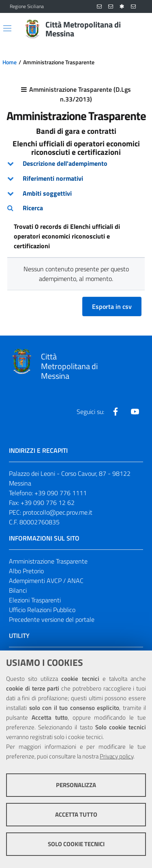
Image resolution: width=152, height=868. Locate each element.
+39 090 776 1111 (61, 493)
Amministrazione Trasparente (48, 561)
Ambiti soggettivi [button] (47, 193)
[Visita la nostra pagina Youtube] (135, 412)
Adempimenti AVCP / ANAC (46, 581)
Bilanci (18, 590)
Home (10, 62)
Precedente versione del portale (52, 619)
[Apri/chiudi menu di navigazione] (7, 28)
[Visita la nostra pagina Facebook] (116, 412)
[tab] (76, 164)
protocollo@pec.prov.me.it (58, 512)
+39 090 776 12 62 (48, 503)
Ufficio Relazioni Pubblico (42, 610)
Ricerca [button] (33, 208)
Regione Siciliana (27, 6)
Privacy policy (117, 756)
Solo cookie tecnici (76, 844)
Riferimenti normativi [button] (53, 178)
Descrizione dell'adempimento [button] (65, 163)
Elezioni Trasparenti (35, 600)
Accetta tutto (76, 814)
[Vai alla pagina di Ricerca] (137, 29)
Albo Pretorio (26, 571)
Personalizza (76, 785)
